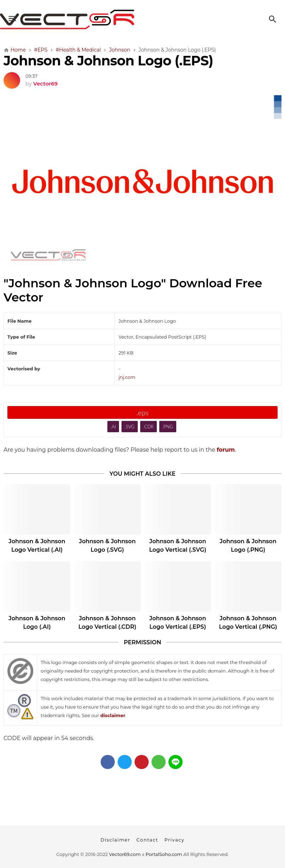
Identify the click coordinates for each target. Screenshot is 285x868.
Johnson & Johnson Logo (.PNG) (248, 546)
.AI (113, 427)
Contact (147, 840)
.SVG (130, 427)
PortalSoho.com (164, 854)
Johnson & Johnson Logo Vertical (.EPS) (178, 623)
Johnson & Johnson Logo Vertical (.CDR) (107, 623)
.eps (142, 412)
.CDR (149, 427)
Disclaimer (115, 840)
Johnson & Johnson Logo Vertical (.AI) (37, 546)
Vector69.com (125, 854)
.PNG (168, 427)
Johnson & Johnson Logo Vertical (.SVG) (178, 546)
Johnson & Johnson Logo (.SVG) (108, 546)
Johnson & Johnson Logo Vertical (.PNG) (248, 623)
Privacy (174, 840)
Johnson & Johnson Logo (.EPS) (108, 61)
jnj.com (127, 377)
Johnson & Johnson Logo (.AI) (37, 623)
